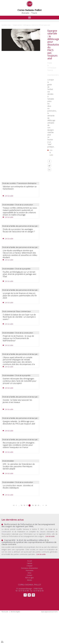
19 (33, 505)
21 (38, 505)
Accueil (30, 561)
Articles (30, 580)
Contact (29, 575)
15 (21, 505)
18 (30, 505)
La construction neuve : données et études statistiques (18, 487)
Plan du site (5, 612)
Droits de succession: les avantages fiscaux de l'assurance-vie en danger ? (19, 230)
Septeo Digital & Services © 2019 (49, 612)
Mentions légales (15, 612)
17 (27, 505)
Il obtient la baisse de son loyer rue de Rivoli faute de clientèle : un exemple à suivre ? (19, 317)
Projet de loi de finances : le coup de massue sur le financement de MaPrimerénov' (18, 338)
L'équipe (29, 566)
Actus (9, 25)
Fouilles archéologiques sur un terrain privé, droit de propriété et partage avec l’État (20, 274)
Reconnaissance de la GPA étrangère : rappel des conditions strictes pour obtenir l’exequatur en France (19, 445)
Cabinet (30, 563)
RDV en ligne (29, 578)
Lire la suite (50, 153)
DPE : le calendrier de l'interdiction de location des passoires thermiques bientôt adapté (19, 466)
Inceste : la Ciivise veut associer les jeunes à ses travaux (17, 401)
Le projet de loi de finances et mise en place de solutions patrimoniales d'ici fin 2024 (20, 295)
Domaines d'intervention (30, 568)
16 (24, 505)
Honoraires (30, 570)
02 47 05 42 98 (24, 591)
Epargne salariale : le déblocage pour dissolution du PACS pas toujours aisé (31, 25)
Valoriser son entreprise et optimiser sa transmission (20, 188)
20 (36, 505)
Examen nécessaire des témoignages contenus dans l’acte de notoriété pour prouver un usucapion (20, 381)
